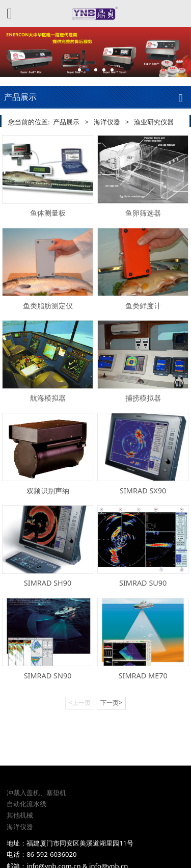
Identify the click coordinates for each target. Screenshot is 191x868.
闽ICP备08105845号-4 (95, 849)
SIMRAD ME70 (143, 676)
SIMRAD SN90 (48, 676)
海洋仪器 (107, 122)
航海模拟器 (48, 398)
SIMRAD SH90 (48, 583)
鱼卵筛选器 (143, 213)
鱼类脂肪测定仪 (48, 306)
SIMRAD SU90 (143, 583)
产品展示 (66, 122)
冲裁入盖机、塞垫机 (36, 755)
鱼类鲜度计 (143, 306)
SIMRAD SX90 (143, 491)
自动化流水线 (26, 767)
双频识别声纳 (48, 491)
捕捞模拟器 (143, 398)
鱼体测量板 (48, 213)
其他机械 (20, 778)
